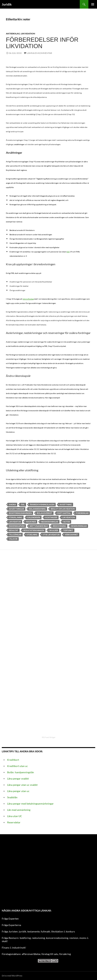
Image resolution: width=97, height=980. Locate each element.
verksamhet (71, 535)
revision (74, 938)
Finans (5, 948)
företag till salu (50, 954)
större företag (28, 299)
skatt (4, 941)
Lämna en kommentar (40, 53)
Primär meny (93, 4)
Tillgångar (15, 535)
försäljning (16, 517)
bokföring (25, 938)
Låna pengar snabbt (18, 779)
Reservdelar (14, 822)
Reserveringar (79, 526)
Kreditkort (13, 760)
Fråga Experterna (11, 925)
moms (83, 938)
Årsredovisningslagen (42, 504)
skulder (54, 530)
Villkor (13, 539)
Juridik (7, 4)
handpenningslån (24, 772)
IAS (68, 252)
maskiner (31, 522)
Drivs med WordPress (12, 976)
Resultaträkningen (34, 530)
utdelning (32, 535)
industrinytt (19, 948)
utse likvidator (51, 535)
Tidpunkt (68, 530)
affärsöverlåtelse (31, 954)
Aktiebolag (13, 34)
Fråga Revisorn (10, 938)
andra (12, 504)
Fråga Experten (10, 919)
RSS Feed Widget (49, 737)
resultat (14, 530)
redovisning (38, 938)
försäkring (65, 954)
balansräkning (37, 509)
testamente (34, 931)
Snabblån (12, 797)
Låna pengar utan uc (18, 791)
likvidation (57, 931)
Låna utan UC (15, 816)
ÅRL (23, 504)
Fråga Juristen (10, 931)
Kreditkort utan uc (18, 766)
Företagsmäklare (11, 954)
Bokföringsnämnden (20, 513)
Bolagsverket (45, 513)
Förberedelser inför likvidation (42, 43)
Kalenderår (34, 517)
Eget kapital (64, 513)
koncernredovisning (57, 938)
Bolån (10, 772)
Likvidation (28, 34)
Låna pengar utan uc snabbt (22, 785)
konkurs (70, 931)
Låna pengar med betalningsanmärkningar (30, 804)
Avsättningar (17, 509)
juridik (23, 931)
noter (67, 522)
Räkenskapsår (17, 526)
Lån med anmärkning (19, 810)
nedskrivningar (50, 522)
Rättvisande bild (39, 526)
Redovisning (59, 526)
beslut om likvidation (63, 509)
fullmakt (45, 931)
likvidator (15, 522)
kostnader (51, 517)
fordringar (82, 513)
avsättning (66, 504)
